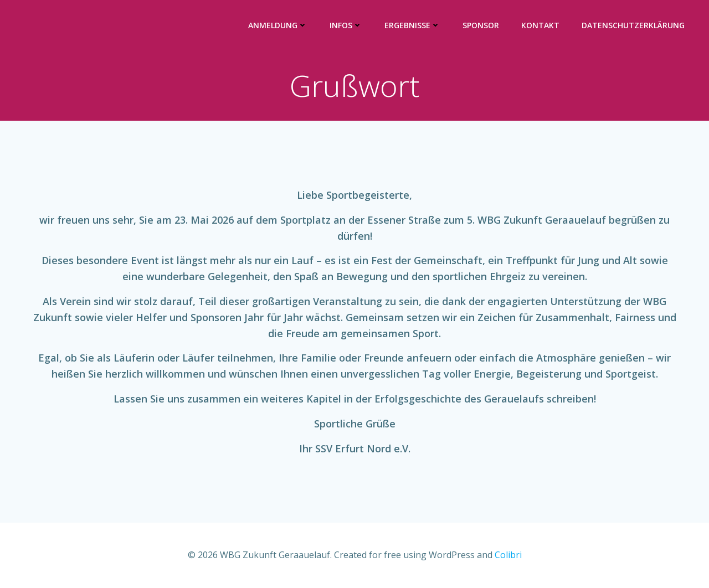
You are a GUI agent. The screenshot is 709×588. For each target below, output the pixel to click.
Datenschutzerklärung (633, 25)
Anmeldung (278, 25)
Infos (346, 25)
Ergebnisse (412, 25)
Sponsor (481, 25)
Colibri (508, 555)
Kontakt (540, 25)
